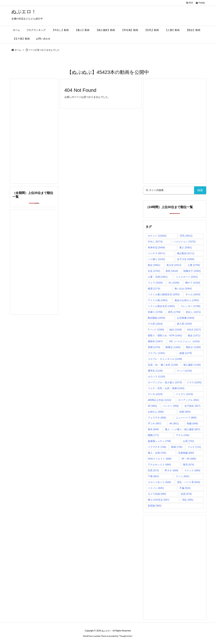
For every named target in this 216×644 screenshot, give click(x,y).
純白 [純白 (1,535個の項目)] (176, 330)
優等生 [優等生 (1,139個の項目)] (155, 371)
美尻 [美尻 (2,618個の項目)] (172, 271)
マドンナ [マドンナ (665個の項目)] (192, 470)
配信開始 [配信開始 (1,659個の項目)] (156, 318)
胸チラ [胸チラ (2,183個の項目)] (193, 283)
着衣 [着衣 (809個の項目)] (153, 429)
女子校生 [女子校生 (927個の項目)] (192, 406)
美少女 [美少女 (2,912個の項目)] (174, 265)
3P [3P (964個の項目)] (152, 406)
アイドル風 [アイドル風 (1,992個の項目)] (158, 300)
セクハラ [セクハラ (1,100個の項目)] (156, 377)
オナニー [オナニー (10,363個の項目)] (157, 236)
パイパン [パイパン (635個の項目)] (156, 488)
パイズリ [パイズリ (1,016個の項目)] (184, 394)
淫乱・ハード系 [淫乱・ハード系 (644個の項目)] (189, 482)
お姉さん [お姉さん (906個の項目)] (156, 412)
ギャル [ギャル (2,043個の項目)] (193, 294)
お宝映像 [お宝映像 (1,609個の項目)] (186, 318)
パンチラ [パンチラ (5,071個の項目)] (156, 253)
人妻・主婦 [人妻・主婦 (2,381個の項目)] (158, 277)
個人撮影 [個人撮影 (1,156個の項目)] (192, 365)
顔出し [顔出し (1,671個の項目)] (193, 312)
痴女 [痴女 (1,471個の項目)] (194, 335)
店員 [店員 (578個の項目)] (186, 494)
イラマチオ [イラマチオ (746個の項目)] (157, 447)
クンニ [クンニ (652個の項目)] (183, 476)
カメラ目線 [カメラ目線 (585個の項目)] (157, 494)
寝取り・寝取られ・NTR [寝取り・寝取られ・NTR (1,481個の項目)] (165, 335)
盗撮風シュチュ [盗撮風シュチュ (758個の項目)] (159, 441)
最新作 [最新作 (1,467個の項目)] (155, 341)
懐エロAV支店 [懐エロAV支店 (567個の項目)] (159, 500)
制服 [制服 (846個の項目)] (192, 423)
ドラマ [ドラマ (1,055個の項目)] (194, 382)
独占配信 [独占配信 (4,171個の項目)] (186, 253)
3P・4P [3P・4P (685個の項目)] (189, 459)
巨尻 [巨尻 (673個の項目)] (153, 470)
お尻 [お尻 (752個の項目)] (189, 441)
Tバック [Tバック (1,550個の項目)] (156, 330)
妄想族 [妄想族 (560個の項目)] (155, 506)
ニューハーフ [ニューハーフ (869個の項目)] (186, 418)
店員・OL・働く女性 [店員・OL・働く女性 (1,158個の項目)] (163, 365)
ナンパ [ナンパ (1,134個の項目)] (184, 371)
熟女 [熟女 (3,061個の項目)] (154, 265)
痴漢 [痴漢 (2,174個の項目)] (154, 289)
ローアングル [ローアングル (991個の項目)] (189, 400)
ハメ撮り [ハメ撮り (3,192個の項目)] (156, 259)
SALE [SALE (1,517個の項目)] (194, 330)
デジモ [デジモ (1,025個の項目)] (155, 394)
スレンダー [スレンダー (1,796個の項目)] (190, 306)
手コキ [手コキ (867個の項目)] (155, 423)
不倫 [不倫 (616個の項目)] (185, 488)
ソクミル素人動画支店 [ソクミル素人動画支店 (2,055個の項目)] (164, 294)
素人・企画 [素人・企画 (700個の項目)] (157, 453)
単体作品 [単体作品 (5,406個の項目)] (156, 247)
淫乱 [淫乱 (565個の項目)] (188, 500)
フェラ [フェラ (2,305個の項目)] (155, 283)
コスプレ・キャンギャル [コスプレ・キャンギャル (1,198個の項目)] (165, 359)
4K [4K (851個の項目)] (174, 423)
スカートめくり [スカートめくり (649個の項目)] (159, 482)
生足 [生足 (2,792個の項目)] (154, 271)
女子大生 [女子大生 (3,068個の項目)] (186, 259)
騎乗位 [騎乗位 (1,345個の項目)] (173, 347)
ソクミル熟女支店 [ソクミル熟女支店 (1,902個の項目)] (161, 306)
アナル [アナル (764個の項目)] (183, 435)
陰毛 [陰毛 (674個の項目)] (189, 465)
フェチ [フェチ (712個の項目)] (194, 447)
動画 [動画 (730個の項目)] (177, 447)
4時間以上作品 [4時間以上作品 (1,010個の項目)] (160, 400)
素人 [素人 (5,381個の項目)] (186, 247)
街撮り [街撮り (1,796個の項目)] (155, 312)
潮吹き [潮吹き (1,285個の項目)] (193, 347)
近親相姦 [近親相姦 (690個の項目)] (186, 453)
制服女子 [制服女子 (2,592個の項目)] (192, 271)
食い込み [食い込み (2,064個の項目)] (183, 289)
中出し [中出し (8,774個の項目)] (155, 242)
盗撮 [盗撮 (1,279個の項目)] (186, 353)
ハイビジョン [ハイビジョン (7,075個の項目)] (184, 242)
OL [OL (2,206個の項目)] (174, 283)
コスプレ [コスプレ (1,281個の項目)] (156, 353)
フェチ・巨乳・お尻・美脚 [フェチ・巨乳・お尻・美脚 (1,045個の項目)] (166, 388)
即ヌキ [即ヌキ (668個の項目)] (172, 470)
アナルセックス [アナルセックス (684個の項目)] (159, 465)
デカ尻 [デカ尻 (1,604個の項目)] (155, 324)
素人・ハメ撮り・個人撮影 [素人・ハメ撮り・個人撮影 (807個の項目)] (183, 429)
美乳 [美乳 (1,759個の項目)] (174, 312)
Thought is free (126, 636)
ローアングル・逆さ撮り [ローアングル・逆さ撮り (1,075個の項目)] (165, 382)
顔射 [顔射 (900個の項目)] (185, 412)
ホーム (18, 50)
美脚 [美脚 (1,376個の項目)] (154, 347)
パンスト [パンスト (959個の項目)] (171, 406)
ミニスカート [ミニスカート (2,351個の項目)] (187, 277)
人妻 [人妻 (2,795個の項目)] (194, 265)
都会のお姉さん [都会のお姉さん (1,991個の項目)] (187, 300)
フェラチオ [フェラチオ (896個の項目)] (157, 418)
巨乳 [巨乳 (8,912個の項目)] (186, 236)
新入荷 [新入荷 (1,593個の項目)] (184, 324)
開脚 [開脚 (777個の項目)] (153, 435)
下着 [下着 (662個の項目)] (153, 476)
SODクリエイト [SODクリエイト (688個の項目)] (160, 459)
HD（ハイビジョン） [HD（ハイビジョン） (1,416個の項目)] (184, 341)
